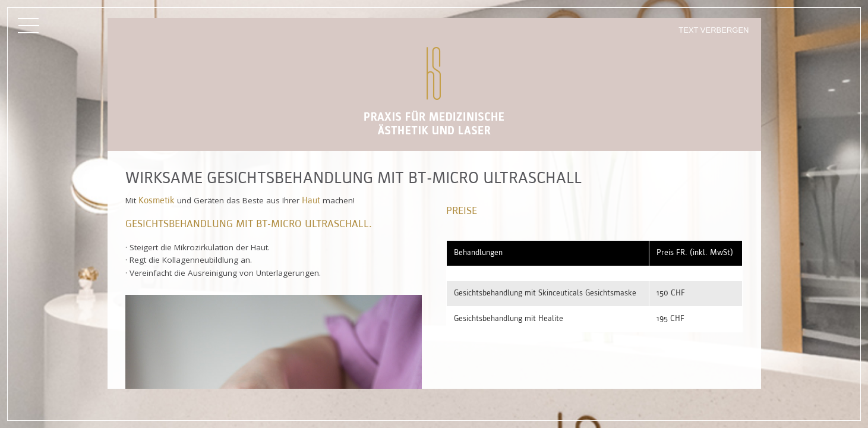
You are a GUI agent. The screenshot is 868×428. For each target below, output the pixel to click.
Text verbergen (714, 30)
